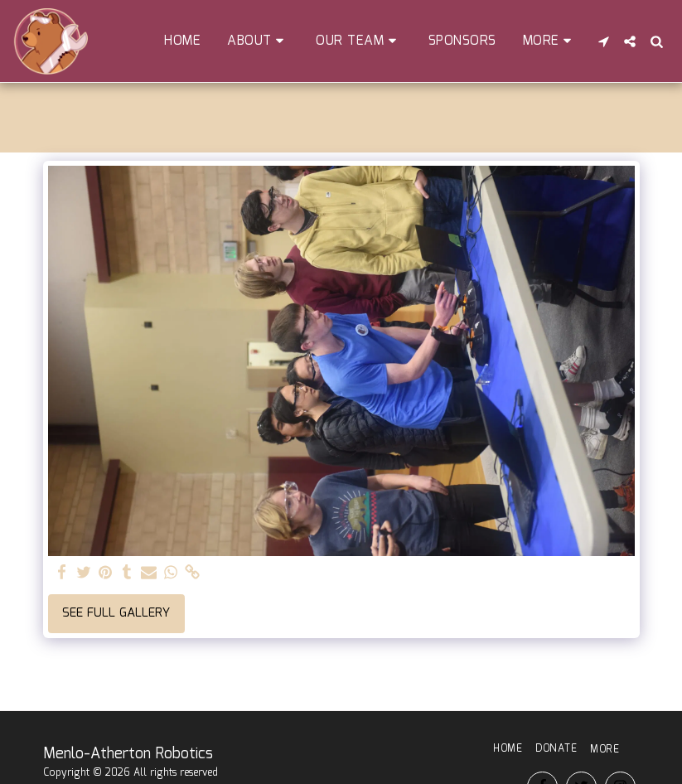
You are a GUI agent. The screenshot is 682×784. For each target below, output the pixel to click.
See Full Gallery (116, 613)
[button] (258, 41)
